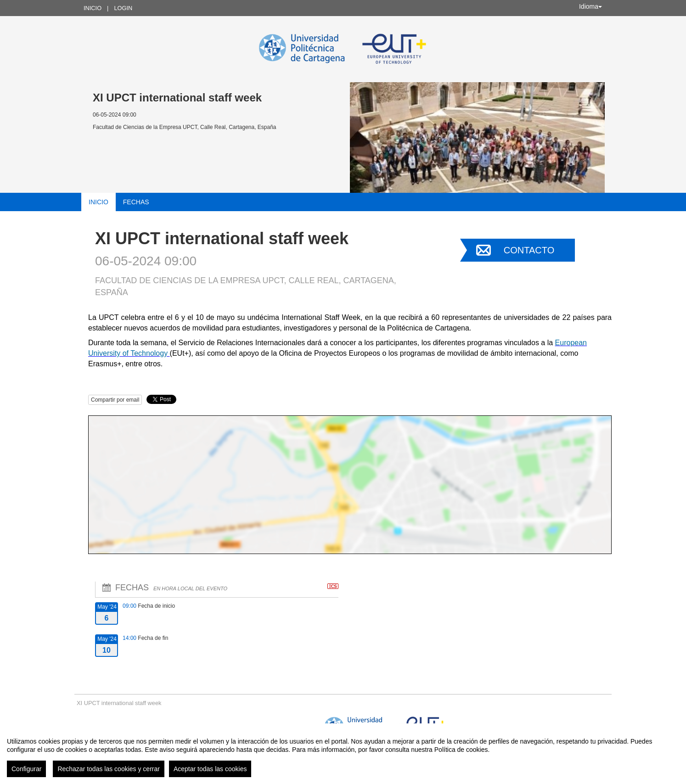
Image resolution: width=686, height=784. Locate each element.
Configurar (26, 769)
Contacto (529, 250)
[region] (343, 754)
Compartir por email (115, 400)
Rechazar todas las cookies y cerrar (109, 769)
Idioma (590, 6)
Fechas (136, 202)
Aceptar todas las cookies (210, 769)
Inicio (93, 8)
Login (123, 8)
